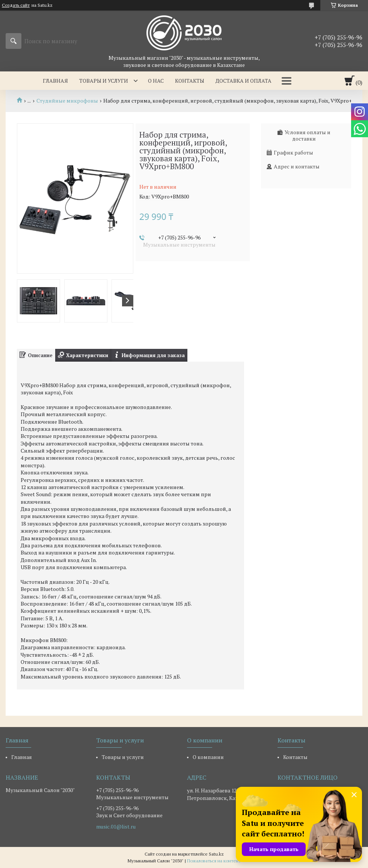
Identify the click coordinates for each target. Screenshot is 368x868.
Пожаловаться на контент (214, 861)
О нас (156, 81)
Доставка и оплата (244, 81)
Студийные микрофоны (67, 101)
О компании (208, 757)
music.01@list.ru (116, 827)
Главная (55, 81)
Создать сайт (16, 5)
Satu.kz (216, 854)
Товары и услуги (104, 81)
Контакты (190, 81)
